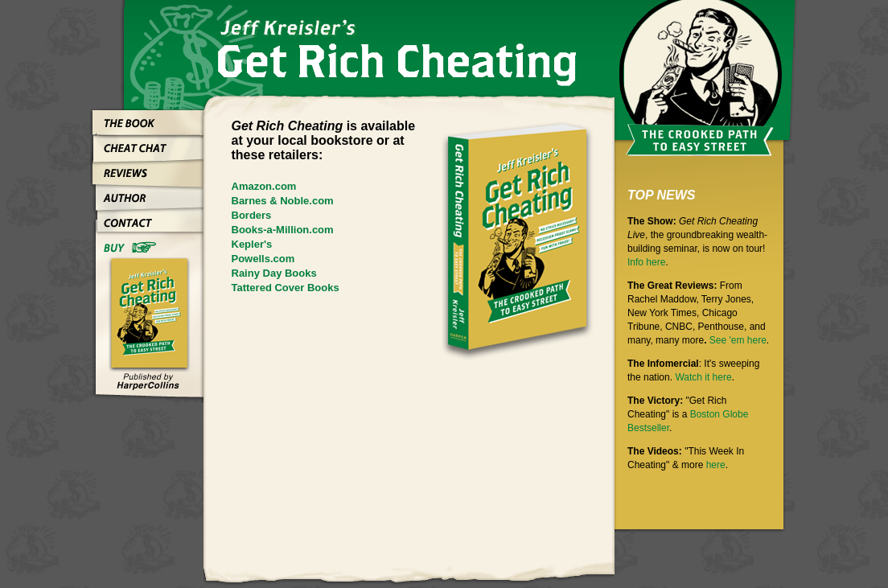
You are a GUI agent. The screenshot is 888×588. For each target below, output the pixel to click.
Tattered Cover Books (286, 288)
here (716, 465)
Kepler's (252, 244)
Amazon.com (264, 186)
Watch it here (703, 377)
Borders (252, 215)
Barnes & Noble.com (283, 201)
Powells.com (263, 259)
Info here (646, 262)
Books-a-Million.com (283, 230)
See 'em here (738, 340)
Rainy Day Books (274, 273)
